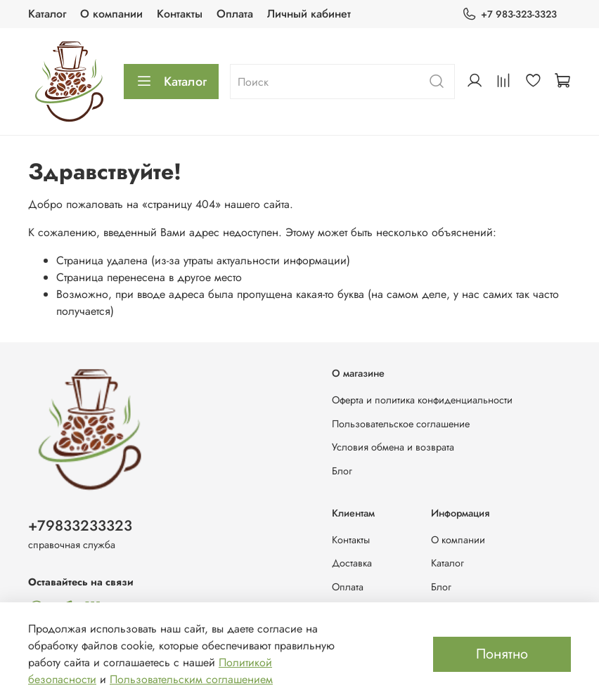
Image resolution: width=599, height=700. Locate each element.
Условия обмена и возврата (393, 447)
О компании (111, 14)
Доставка (352, 563)
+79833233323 (80, 526)
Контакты (180, 14)
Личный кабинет (309, 14)
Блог (342, 471)
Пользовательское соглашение (401, 424)
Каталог (47, 14)
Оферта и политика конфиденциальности (422, 400)
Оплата (235, 14)
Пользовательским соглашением (191, 679)
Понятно (502, 654)
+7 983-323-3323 (509, 14)
